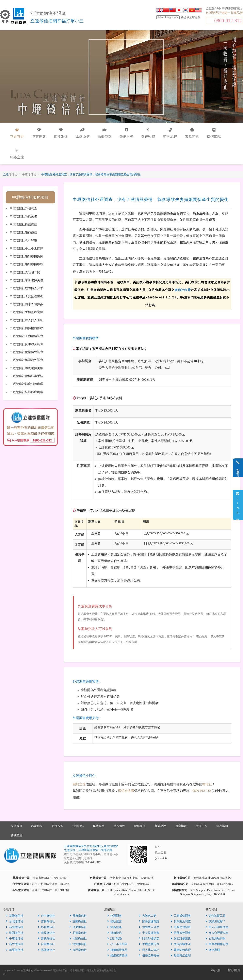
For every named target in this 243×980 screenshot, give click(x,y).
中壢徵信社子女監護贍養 (26, 296)
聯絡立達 (17, 154)
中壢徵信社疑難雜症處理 (26, 392)
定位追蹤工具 (216, 916)
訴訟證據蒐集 (181, 938)
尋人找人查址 (149, 950)
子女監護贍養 (149, 933)
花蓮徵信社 (78, 933)
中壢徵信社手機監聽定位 (26, 312)
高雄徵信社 (46, 950)
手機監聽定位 (149, 944)
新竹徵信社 (15, 944)
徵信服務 (126, 133)
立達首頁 (16, 826)
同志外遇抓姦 (149, 938)
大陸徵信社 (78, 938)
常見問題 (192, 133)
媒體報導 (99, 826)
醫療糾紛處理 (181, 950)
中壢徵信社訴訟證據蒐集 (26, 368)
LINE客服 (238, 505)
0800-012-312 (228, 21)
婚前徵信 (115, 933)
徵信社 (207, 784)
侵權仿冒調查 (181, 927)
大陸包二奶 (148, 916)
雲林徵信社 (46, 921)
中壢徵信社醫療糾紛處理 (26, 384)
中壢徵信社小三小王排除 (26, 248)
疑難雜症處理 (181, 956)
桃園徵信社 (15, 933)
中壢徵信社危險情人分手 (26, 288)
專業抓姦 (39, 133)
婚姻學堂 (104, 133)
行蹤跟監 (58, 826)
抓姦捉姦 (115, 927)
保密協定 (181, 826)
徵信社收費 (183, 290)
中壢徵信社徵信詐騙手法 (26, 376)
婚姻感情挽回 (117, 950)
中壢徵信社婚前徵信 (23, 232)
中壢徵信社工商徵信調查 (26, 336)
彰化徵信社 (46, 927)
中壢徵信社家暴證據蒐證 (26, 280)
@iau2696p (161, 858)
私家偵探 (37, 826)
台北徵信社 (15, 921)
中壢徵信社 (15, 938)
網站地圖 (216, 970)
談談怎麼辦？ (216, 921)
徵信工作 (201, 826)
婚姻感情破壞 (117, 956)
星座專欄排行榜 (217, 944)
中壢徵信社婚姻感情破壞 (26, 264)
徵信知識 (214, 133)
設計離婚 (115, 938)
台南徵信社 (46, 944)
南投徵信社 (46, 933)
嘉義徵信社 (46, 938)
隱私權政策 (234, 970)
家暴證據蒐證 (149, 921)
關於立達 (79, 784)
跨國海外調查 (181, 933)
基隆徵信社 (15, 916)
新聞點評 (160, 826)
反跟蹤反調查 (181, 921)
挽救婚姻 (61, 133)
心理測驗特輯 (216, 938)
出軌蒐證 (115, 921)
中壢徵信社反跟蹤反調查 (26, 344)
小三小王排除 (117, 944)
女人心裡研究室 (217, 933)
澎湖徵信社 (78, 944)
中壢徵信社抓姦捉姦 (23, 224)
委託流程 (170, 133)
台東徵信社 (78, 927)
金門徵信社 (78, 950)
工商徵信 (83, 133)
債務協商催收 (149, 956)
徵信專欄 (213, 950)
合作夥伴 (119, 826)
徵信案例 (140, 826)
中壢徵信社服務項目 (30, 197)
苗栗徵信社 (15, 950)
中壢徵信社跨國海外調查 (26, 360)
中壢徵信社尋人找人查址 (26, 320)
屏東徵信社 (78, 916)
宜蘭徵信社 (78, 921)
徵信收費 (148, 133)
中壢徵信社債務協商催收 (26, 328)
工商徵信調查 (181, 916)
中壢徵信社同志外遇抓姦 (26, 304)
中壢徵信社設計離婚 (23, 240)
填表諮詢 (222, 826)
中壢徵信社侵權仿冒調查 (26, 352)
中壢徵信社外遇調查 (23, 208)
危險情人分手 (149, 927)
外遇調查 (115, 916)
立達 (10, 174)
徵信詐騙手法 (181, 944)
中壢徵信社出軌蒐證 (23, 216)
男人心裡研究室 (217, 927)
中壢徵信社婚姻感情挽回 (26, 256)
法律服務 (78, 826)
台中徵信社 (46, 916)
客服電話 (238, 468)
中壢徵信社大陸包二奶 (25, 272)
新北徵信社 (15, 927)
